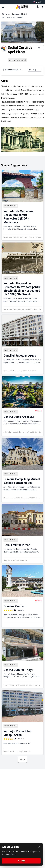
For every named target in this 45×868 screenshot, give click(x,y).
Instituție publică (19, 14)
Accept (21, 861)
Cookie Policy (11, 854)
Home (7, 14)
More (22, 760)
